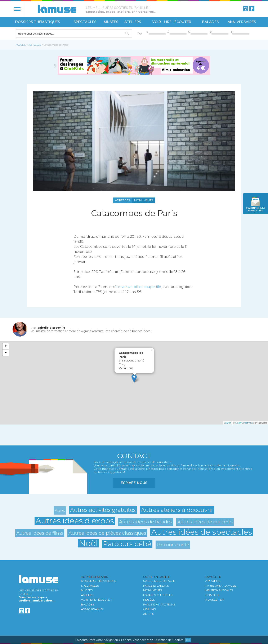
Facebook (252, 9)
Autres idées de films (40, 533)
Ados (60, 510)
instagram (246, 9)
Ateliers (133, 22)
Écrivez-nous (134, 483)
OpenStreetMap (244, 423)
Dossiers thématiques (38, 22)
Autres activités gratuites (103, 510)
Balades (210, 22)
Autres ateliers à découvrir (177, 510)
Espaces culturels (158, 595)
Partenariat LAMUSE (221, 586)
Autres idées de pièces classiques (107, 533)
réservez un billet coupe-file (137, 287)
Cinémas (150, 609)
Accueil (21, 45)
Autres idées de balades (146, 522)
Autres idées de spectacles (202, 532)
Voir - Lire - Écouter (172, 22)
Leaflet (228, 423)
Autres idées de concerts (205, 522)
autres (149, 614)
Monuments (153, 590)
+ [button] (6, 346)
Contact (212, 595)
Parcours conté (173, 545)
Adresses (35, 45)
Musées (111, 22)
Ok (188, 640)
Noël (88, 543)
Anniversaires (242, 22)
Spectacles (85, 22)
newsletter (255, 209)
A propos (213, 581)
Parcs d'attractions (159, 604)
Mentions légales (219, 590)
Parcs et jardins (156, 586)
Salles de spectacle (159, 581)
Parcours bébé (127, 544)
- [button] (6, 353)
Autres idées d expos (75, 521)
